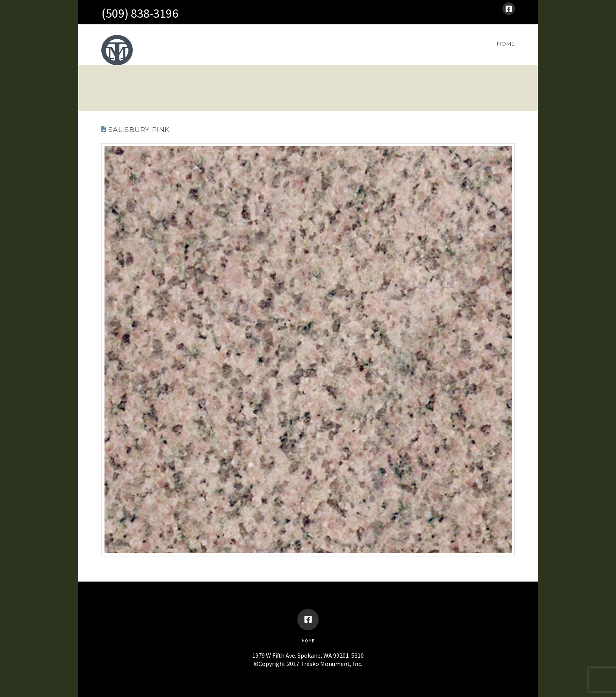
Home (308, 641)
